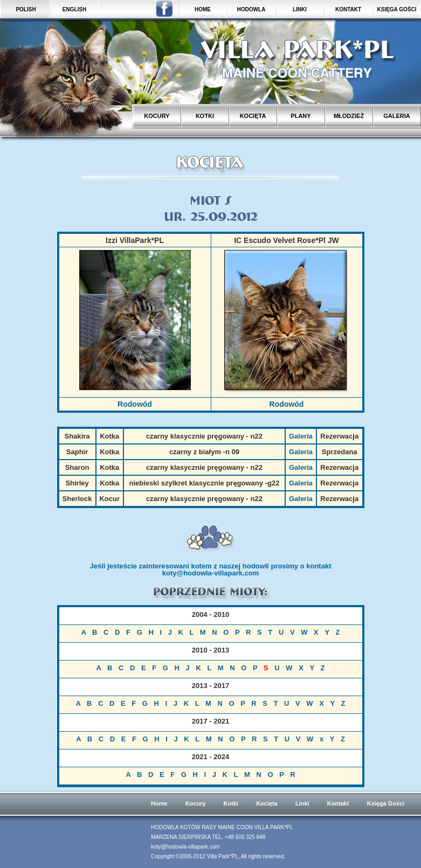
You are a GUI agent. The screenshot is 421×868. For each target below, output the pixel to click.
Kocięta (267, 803)
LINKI (300, 9)
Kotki (231, 803)
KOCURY (157, 116)
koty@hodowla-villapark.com (211, 573)
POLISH (26, 9)
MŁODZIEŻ (349, 116)
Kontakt (338, 803)
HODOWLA (251, 9)
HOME (203, 9)
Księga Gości (386, 803)
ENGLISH (74, 9)
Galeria (301, 436)
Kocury (196, 803)
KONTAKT (348, 9)
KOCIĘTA (253, 116)
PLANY (301, 116)
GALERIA (397, 116)
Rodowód (135, 404)
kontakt (319, 566)
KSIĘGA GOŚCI (397, 9)
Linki (302, 803)
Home (159, 803)
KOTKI (205, 116)
